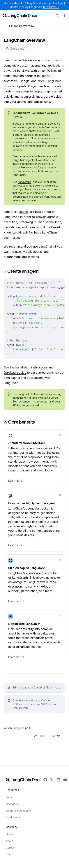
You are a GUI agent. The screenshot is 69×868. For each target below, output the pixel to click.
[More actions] (64, 16)
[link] (34, 458)
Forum (10, 797)
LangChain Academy (18, 811)
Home (9, 834)
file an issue (53, 687)
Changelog (13, 804)
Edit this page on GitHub (27, 687)
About (9, 841)
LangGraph (25, 182)
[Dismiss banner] (65, 5)
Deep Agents (53, 127)
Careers (11, 848)
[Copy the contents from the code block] (60, 283)
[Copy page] (15, 49)
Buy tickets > (51, 7)
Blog (9, 854)
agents (30, 160)
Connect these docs (25, 700)
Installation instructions (31, 367)
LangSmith (24, 394)
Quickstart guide (15, 373)
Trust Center (13, 817)
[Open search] (57, 16)
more (41, 81)
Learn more (16, 481)
